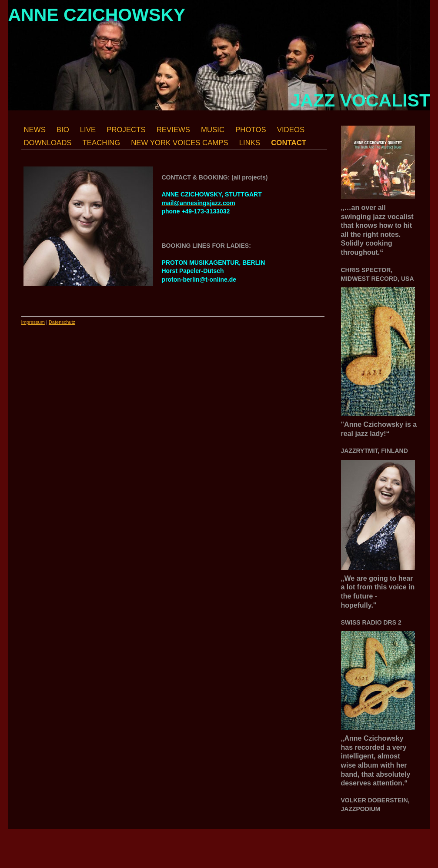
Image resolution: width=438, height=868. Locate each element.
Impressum (33, 322)
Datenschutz (62, 322)
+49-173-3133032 (206, 211)
